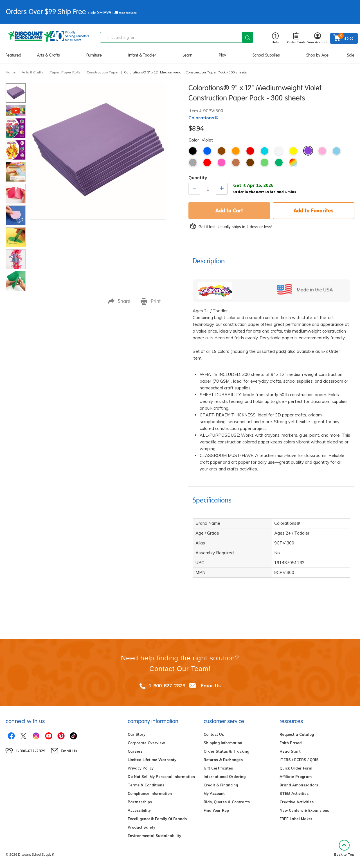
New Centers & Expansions (304, 810)
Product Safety (141, 827)
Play (222, 55)
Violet (308, 151)
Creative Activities (297, 802)
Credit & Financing (221, 785)
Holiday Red (207, 162)
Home (11, 72)
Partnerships (140, 802)
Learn (187, 55)
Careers (135, 751)
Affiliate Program (296, 777)
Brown (221, 151)
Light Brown (236, 162)
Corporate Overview (146, 743)
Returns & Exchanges (223, 760)
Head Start (290, 751)
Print (151, 301)
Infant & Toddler (142, 55)
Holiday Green (279, 162)
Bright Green (265, 162)
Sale (351, 55)
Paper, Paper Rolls (65, 72)
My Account (214, 793)
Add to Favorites (314, 210)
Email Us (211, 686)
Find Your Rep (216, 810)
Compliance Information (150, 793)
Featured (13, 55)
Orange (236, 151)
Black (193, 151)
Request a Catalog (297, 734)
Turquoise (265, 151)
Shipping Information (223, 743)
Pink (322, 151)
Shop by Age (317, 55)
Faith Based (291, 743)
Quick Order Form (296, 768)
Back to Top (344, 848)
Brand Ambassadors (299, 785)
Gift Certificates (218, 768)
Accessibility (139, 810)
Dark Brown (250, 162)
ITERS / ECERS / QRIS (299, 760)
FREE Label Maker (296, 819)
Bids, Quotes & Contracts (227, 802)
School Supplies (266, 55)
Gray (193, 162)
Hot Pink (221, 162)
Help (275, 38)
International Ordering (225, 777)
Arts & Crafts (49, 55)
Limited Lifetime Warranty (152, 760)
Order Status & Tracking (226, 751)
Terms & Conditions (146, 785)
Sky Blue (337, 151)
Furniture (94, 55)
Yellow (293, 151)
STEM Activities (294, 793)
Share (119, 301)
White (279, 151)
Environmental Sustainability (154, 836)
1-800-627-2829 (167, 686)
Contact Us (214, 734)
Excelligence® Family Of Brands (157, 819)
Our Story (137, 734)
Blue (207, 151)
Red (250, 151)
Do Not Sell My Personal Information (161, 777)
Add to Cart (229, 210)
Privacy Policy (141, 768)
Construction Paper (103, 72)
